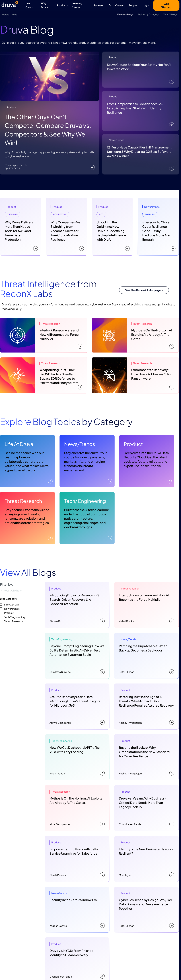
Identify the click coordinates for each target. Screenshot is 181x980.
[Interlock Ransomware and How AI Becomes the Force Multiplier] (146, 605)
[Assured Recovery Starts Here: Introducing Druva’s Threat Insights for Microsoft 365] (77, 706)
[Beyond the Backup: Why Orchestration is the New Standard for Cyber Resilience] (146, 757)
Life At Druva (19, 444)
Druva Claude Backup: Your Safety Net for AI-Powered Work (140, 67)
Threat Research (23, 501)
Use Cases (29, 5)
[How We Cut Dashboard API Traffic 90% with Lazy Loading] (77, 757)
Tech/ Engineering (85, 501)
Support (134, 5)
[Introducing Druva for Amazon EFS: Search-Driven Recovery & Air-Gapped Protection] (77, 605)
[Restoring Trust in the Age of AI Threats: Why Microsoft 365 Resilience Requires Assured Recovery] (146, 706)
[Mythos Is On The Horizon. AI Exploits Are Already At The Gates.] (77, 808)
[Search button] (109, 5)
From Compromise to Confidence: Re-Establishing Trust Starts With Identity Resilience (135, 108)
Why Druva (44, 5)
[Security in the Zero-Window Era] (77, 910)
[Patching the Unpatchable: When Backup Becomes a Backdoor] (146, 656)
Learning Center (77, 5)
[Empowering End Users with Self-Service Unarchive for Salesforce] (77, 859)
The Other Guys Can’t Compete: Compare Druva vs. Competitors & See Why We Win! (48, 130)
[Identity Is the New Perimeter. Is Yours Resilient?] (146, 859)
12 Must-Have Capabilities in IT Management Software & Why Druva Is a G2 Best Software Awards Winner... (139, 151)
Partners (98, 5)
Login (146, 5)
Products (62, 5)
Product (133, 444)
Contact (120, 5)
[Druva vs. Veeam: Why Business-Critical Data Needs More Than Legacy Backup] (146, 808)
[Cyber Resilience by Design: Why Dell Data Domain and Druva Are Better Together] (146, 910)
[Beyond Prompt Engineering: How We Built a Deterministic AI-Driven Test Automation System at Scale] (77, 656)
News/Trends (80, 444)
